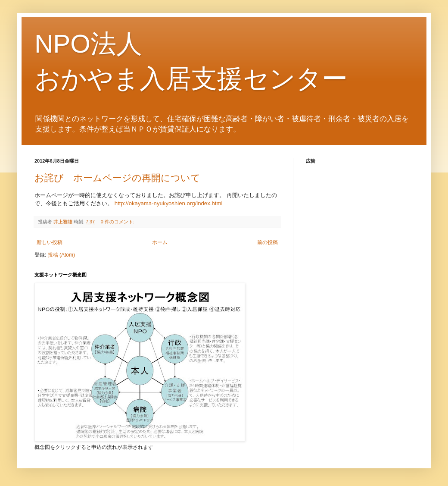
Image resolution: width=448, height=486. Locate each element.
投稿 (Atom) (61, 255)
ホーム (160, 242)
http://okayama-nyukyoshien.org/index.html (169, 203)
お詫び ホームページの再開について (117, 178)
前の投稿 (268, 242)
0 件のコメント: (118, 222)
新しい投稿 (50, 242)
